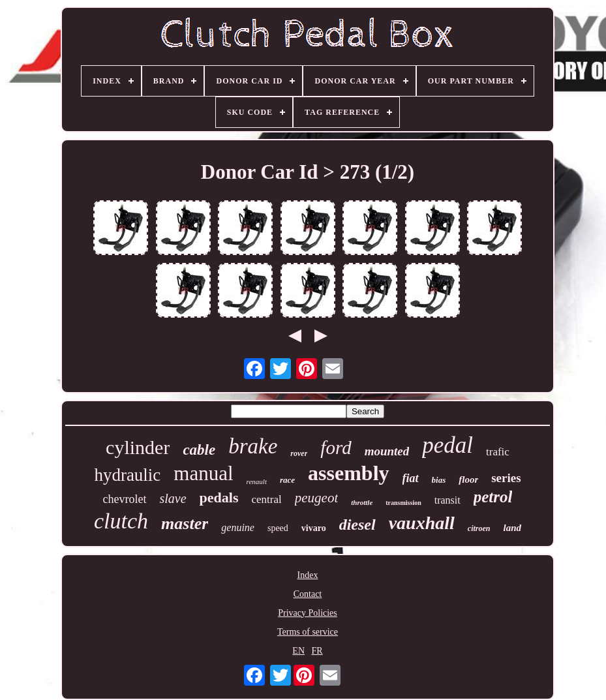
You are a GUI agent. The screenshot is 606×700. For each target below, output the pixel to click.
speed (278, 528)
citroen (479, 528)
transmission (403, 503)
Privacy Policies (308, 613)
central (267, 499)
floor (468, 479)
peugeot (316, 498)
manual (203, 473)
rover (299, 453)
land (513, 528)
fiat (411, 478)
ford (336, 448)
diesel (357, 525)
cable (199, 450)
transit (447, 500)
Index (308, 575)
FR (317, 651)
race (287, 480)
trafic (498, 452)
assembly (348, 473)
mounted (387, 451)
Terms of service (308, 632)
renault (257, 481)
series (506, 478)
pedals (219, 497)
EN (298, 651)
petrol (493, 497)
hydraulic (127, 475)
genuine (238, 527)
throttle (362, 502)
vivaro (314, 528)
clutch (121, 521)
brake (253, 446)
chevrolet (125, 499)
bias (439, 480)
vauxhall (422, 523)
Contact (308, 594)
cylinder (138, 447)
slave (173, 498)
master (185, 524)
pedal (447, 445)
